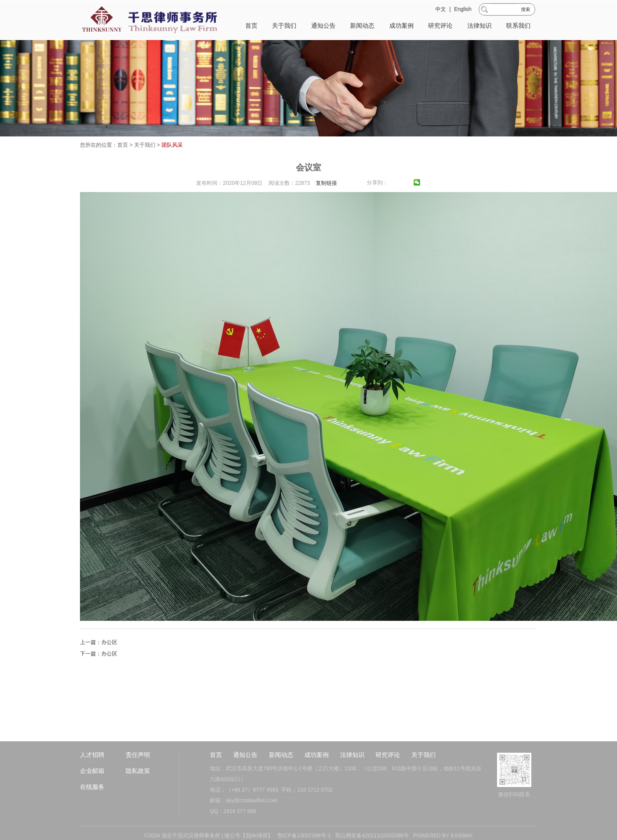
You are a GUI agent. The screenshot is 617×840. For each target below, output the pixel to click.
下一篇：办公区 (99, 670)
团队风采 (172, 145)
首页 (251, 27)
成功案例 (401, 27)
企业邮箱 (92, 792)
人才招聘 (92, 776)
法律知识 (480, 27)
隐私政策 (138, 792)
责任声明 (138, 776)
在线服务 (92, 808)
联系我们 (518, 27)
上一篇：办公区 (99, 659)
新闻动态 (362, 27)
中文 (441, 10)
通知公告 (323, 27)
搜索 (526, 11)
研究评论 (440, 27)
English (463, 10)
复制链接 (326, 200)
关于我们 (284, 27)
